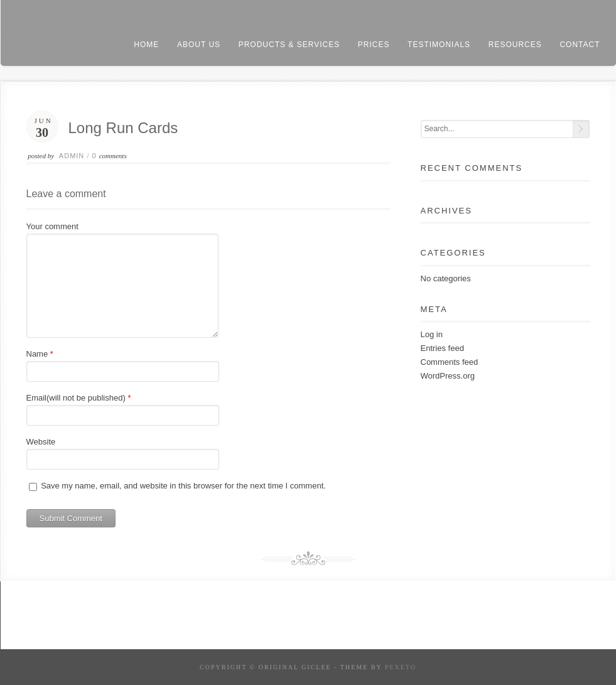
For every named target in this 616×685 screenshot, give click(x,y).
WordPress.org (448, 376)
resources (515, 45)
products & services (289, 45)
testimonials (439, 45)
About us (199, 45)
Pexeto (401, 667)
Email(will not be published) (76, 398)
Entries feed (442, 348)
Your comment (52, 226)
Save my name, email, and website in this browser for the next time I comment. (183, 486)
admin (72, 156)
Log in (432, 334)
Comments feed (450, 362)
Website (41, 442)
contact (580, 45)
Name (37, 354)
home (146, 45)
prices (374, 45)
